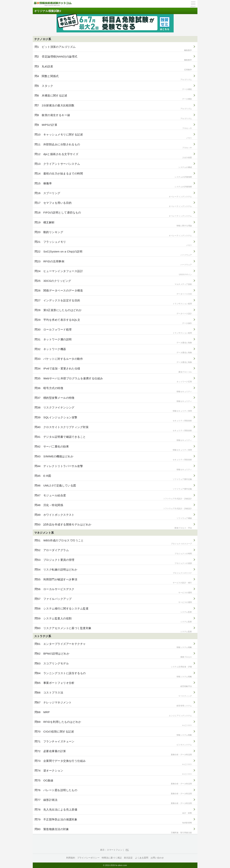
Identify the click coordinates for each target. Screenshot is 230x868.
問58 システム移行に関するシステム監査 (113, 610)
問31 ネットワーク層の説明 (113, 341)
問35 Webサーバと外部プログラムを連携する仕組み (113, 380)
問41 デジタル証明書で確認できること (113, 438)
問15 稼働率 (113, 185)
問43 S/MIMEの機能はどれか (113, 458)
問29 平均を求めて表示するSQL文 (113, 321)
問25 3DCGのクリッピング (113, 282)
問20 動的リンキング (113, 234)
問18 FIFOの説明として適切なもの (113, 214)
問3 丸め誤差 (113, 68)
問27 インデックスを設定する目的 (113, 302)
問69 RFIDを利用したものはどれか (113, 723)
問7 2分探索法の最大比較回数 (113, 107)
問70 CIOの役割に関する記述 (113, 733)
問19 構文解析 (113, 224)
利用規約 (71, 858)
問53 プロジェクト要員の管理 (113, 561)
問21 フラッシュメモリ (113, 243)
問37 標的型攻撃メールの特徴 (113, 399)
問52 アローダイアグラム (113, 552)
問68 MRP (113, 714)
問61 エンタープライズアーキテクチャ (113, 645)
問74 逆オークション (113, 772)
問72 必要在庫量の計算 (113, 753)
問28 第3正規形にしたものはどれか (113, 312)
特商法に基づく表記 (112, 858)
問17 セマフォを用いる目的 (113, 204)
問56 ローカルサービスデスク (113, 591)
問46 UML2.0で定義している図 (113, 487)
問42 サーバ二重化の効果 (113, 448)
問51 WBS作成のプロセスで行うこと (113, 542)
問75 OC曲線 (113, 782)
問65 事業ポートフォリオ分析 (113, 684)
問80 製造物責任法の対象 (113, 831)
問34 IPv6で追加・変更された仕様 (113, 370)
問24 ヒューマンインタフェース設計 (113, 273)
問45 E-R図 (113, 477)
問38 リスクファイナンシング (113, 409)
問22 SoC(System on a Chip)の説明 (113, 253)
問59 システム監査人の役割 (113, 620)
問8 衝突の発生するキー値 (113, 117)
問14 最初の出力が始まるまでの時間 (113, 175)
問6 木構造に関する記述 (113, 97)
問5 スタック (113, 87)
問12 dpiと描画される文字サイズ (113, 156)
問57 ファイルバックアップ (113, 600)
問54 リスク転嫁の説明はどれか (113, 571)
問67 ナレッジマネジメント (113, 704)
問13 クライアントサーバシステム (113, 165)
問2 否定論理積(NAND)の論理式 (113, 58)
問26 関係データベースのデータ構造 (113, 292)
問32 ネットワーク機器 (113, 351)
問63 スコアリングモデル (113, 665)
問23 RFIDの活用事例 (113, 263)
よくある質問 (142, 858)
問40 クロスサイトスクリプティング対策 (113, 429)
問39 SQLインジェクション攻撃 (113, 419)
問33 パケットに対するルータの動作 (113, 360)
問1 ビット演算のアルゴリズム (113, 48)
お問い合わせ (157, 858)
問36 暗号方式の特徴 (113, 390)
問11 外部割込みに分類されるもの (113, 146)
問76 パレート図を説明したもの (113, 792)
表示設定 (128, 858)
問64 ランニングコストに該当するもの (113, 675)
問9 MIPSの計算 (113, 126)
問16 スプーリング (113, 195)
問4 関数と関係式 (113, 78)
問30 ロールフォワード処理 (113, 331)
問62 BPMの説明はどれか (113, 655)
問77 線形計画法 (113, 801)
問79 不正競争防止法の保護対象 (113, 821)
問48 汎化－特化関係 (113, 507)
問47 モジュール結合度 (113, 497)
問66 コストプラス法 (113, 694)
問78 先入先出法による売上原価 (113, 811)
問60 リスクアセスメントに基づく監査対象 (113, 630)
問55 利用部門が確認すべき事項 (113, 581)
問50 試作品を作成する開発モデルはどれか (113, 526)
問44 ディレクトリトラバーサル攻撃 (113, 468)
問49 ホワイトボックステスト (113, 516)
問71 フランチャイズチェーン (113, 743)
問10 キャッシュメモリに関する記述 (113, 136)
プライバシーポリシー (88, 858)
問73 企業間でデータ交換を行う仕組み (113, 762)
